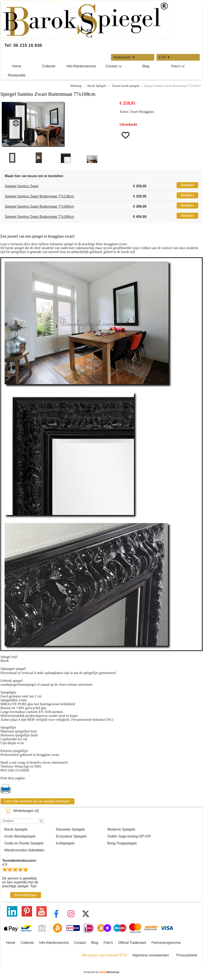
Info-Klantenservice (81, 66)
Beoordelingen (26, 895)
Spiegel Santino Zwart (22, 186)
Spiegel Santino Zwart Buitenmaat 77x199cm (39, 217)
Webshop (76, 86)
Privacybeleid (187, 955)
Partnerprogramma (166, 943)
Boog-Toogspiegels (122, 843)
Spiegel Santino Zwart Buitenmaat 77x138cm (39, 196)
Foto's (178, 66)
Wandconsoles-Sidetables (24, 850)
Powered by (102, 972)
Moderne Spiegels (121, 829)
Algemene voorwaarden (151, 955)
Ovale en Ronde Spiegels (24, 843)
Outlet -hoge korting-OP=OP (129, 836)
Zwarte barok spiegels (126, 86)
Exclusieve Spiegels (71, 836)
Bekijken (187, 185)
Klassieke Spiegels (70, 829)
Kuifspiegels (65, 843)
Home (17, 66)
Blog (146, 66)
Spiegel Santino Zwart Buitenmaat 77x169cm (39, 207)
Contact (114, 66)
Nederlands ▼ (124, 57)
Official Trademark (132, 943)
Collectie (49, 66)
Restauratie (17, 75)
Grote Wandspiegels (20, 836)
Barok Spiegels (16, 829)
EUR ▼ (164, 57)
